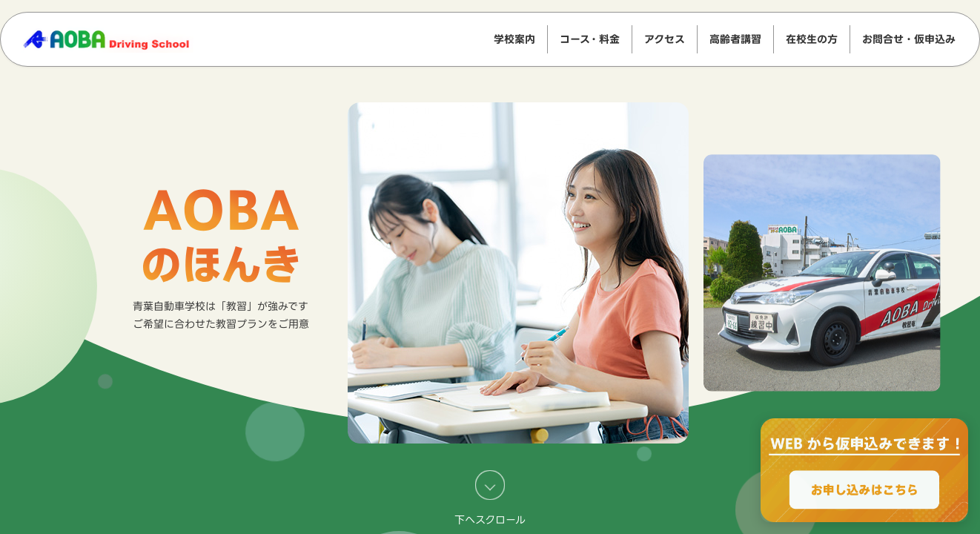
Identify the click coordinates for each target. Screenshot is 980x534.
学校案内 (514, 39)
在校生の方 (812, 39)
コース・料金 (590, 39)
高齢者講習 (735, 39)
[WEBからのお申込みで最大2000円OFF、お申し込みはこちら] (864, 470)
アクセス (665, 39)
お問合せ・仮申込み (909, 39)
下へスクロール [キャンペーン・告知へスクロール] (490, 498)
